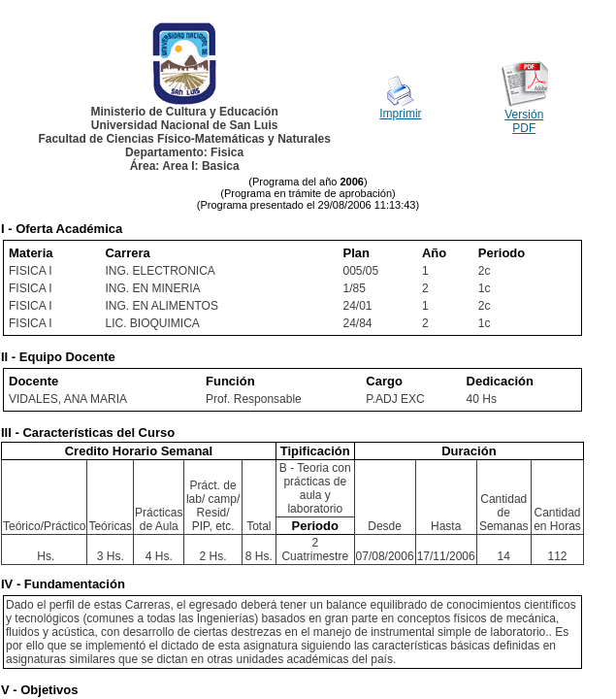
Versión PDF (524, 121)
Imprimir (400, 114)
